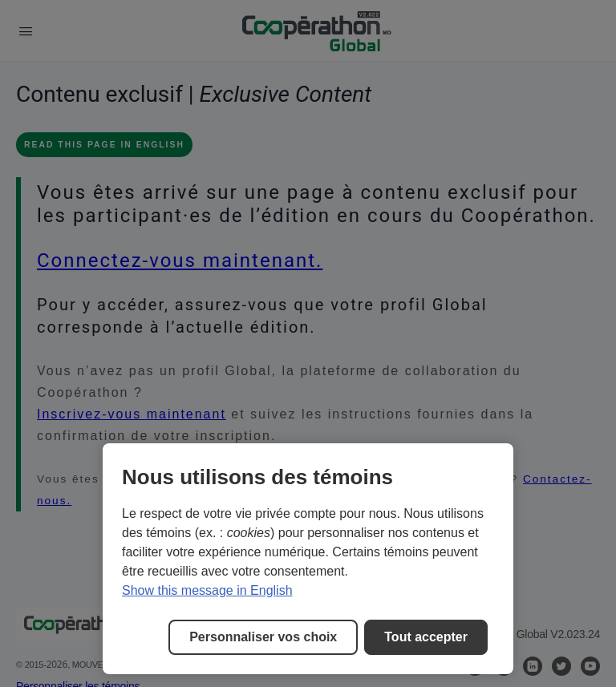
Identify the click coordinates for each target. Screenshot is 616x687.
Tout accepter (426, 637)
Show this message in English (207, 590)
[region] (308, 559)
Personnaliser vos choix (263, 637)
